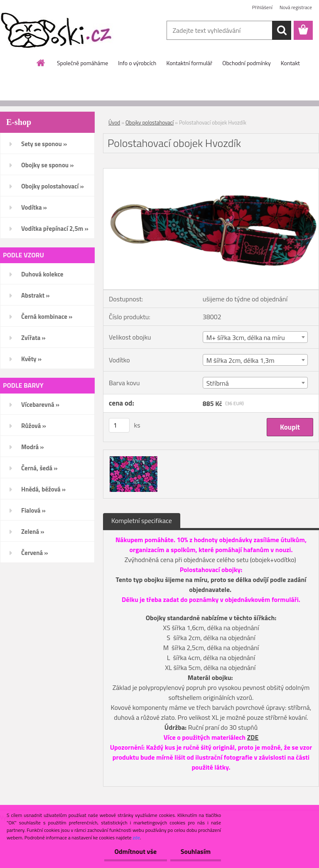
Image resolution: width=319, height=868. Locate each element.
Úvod (114, 122)
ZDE (253, 737)
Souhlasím (195, 851)
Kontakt (290, 63)
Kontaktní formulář (189, 63)
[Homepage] (41, 63)
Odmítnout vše (135, 851)
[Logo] (57, 31)
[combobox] (255, 337)
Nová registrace (296, 7)
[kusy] (119, 425)
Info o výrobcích (137, 63)
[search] (282, 30)
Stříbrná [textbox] (218, 383)
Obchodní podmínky (247, 63)
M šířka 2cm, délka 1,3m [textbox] (240, 360)
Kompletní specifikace (142, 521)
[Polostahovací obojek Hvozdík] (211, 172)
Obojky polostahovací (150, 122)
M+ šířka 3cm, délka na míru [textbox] (246, 337)
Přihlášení (262, 7)
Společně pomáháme (82, 63)
